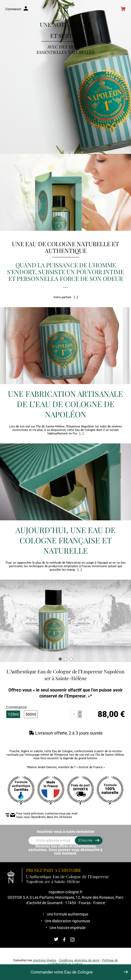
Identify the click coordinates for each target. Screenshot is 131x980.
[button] (60, 659)
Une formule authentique (67, 914)
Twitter (56, 940)
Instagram (72, 940)
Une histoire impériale (68, 928)
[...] (76, 297)
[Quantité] (74, 714)
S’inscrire (85, 840)
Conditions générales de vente (79, 960)
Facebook (64, 940)
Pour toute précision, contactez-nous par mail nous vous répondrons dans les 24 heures (48, 815)
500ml (31, 714)
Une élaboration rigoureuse (67, 921)
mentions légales (45, 960)
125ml (13, 714)
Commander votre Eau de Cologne (62, 972)
